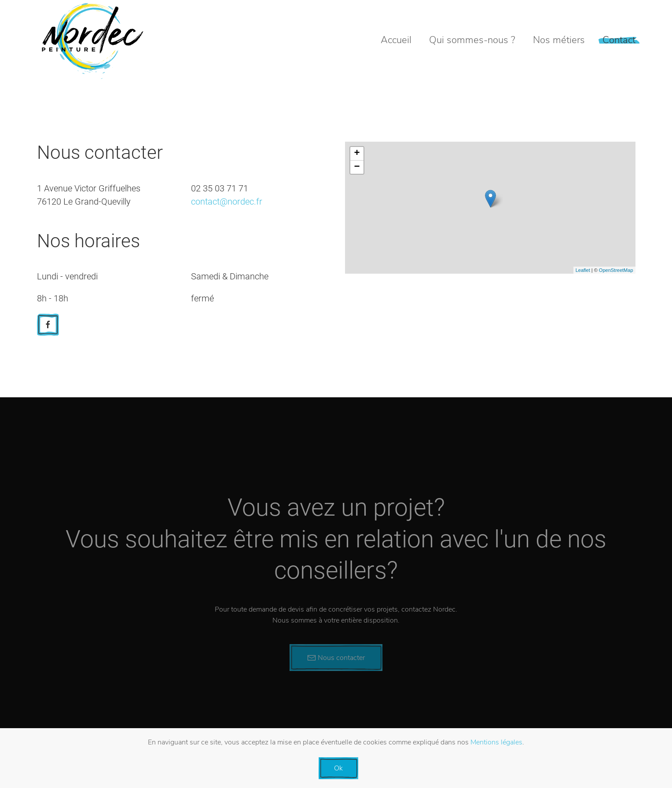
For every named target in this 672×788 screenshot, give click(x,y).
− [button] (357, 167)
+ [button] (357, 154)
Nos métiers (559, 40)
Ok (338, 768)
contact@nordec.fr (227, 202)
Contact (619, 40)
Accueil (396, 40)
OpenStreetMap (616, 270)
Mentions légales (496, 742)
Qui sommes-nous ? (472, 40)
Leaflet (583, 270)
